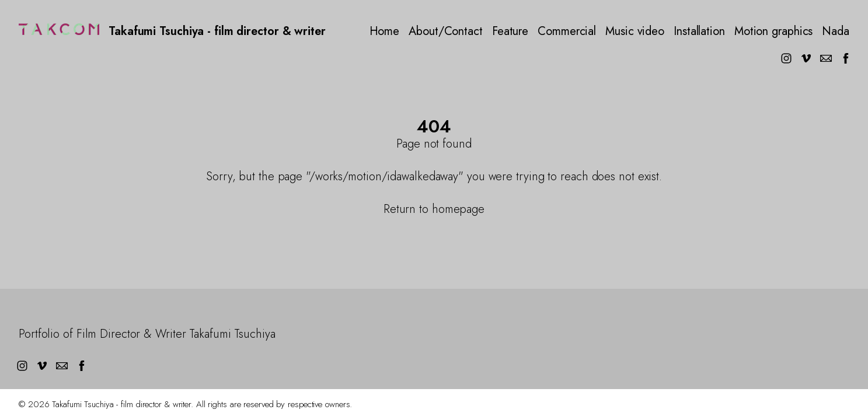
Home (385, 32)
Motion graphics (774, 32)
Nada (836, 32)
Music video (635, 32)
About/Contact (446, 32)
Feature (510, 32)
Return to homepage (434, 209)
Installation (699, 32)
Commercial (567, 32)
